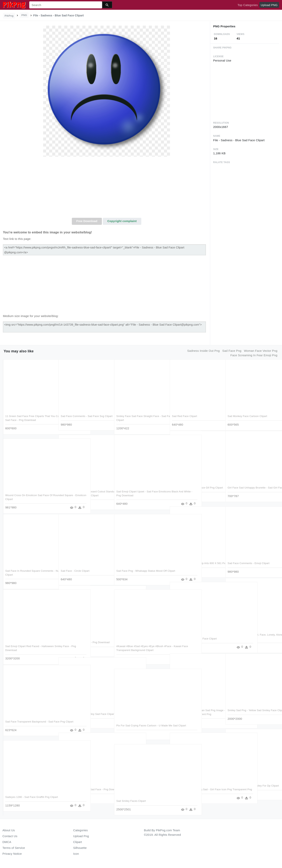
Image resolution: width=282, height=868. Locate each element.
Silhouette (80, 848)
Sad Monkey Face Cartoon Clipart (247, 415)
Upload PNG (269, 5)
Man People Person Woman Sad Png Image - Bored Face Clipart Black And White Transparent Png (194, 713)
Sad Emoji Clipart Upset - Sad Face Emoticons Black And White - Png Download (137, 494)
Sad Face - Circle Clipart (75, 569)
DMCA (7, 842)
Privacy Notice (12, 854)
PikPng (9, 16)
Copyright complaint (122, 221)
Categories (81, 830)
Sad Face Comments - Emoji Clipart (248, 562)
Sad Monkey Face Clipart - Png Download (85, 641)
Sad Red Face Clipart (185, 415)
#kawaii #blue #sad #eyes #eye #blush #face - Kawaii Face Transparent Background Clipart (140, 648)
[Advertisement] (107, 188)
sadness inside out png (203, 351)
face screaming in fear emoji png (254, 355)
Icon (76, 854)
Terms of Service (14, 848)
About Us (9, 830)
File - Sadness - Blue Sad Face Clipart (194, 637)
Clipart (78, 842)
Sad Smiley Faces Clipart (131, 799)
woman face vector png (261, 351)
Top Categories (248, 5)
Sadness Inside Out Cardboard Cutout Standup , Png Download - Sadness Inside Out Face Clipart (85, 494)
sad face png (232, 351)
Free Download (87, 221)
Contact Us (10, 836)
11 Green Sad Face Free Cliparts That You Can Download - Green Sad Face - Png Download (28, 419)
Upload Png (81, 836)
